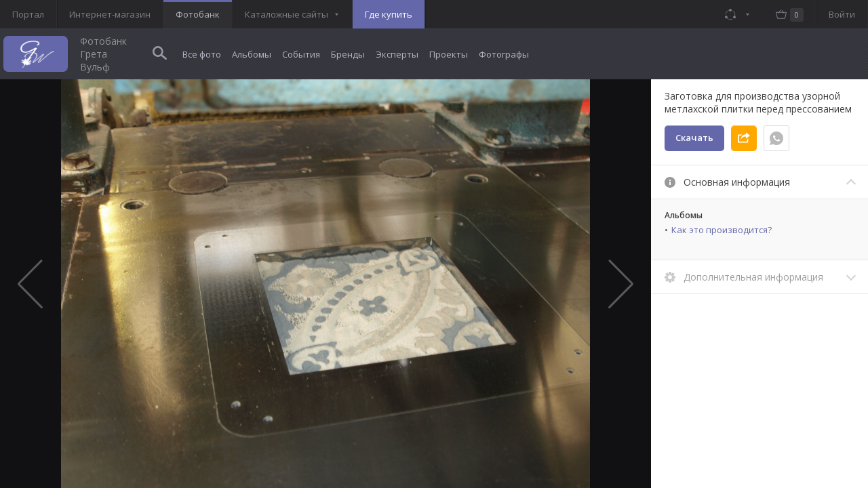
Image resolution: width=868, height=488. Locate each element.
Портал (28, 14)
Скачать (694, 138)
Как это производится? (722, 230)
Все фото (202, 54)
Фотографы (504, 54)
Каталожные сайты (287, 14)
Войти (842, 14)
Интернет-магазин (110, 14)
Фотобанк (198, 14)
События (301, 54)
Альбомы (252, 54)
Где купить (389, 14)
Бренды (348, 54)
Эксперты (397, 54)
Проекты (449, 54)
